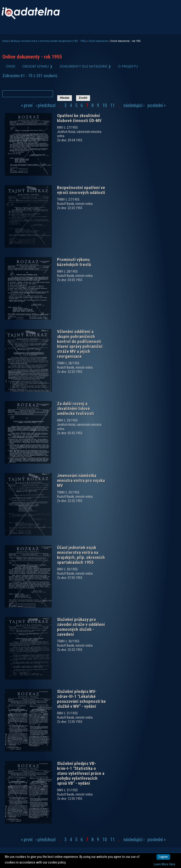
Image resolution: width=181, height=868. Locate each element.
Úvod (11, 66)
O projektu (128, 66)
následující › (134, 106)
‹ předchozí (46, 106)
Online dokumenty (98, 41)
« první (27, 106)
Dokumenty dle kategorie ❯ (85, 66)
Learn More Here (165, 864)
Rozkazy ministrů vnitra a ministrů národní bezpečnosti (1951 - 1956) (48, 41)
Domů (5, 41)
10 (105, 106)
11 (112, 106)
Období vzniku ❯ (37, 66)
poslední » (157, 106)
